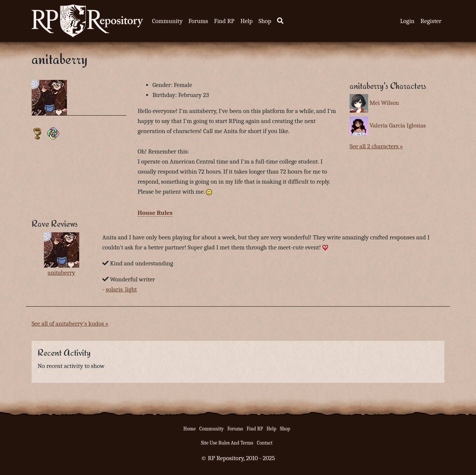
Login (407, 21)
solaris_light (121, 289)
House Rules (155, 213)
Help (246, 21)
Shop (265, 21)
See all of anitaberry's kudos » (70, 324)
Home (189, 429)
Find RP (224, 21)
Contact (265, 443)
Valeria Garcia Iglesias (398, 125)
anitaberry (61, 273)
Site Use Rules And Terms (227, 443)
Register (431, 21)
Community (167, 21)
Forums (198, 21)
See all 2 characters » (376, 146)
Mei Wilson (384, 103)
